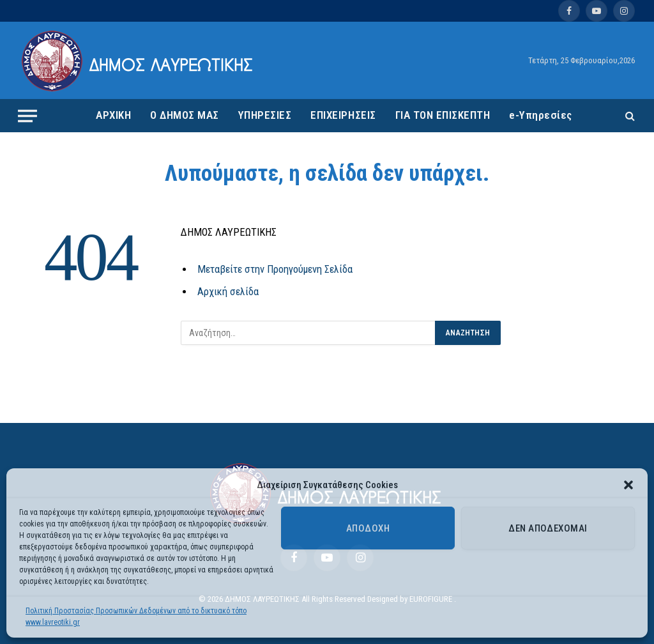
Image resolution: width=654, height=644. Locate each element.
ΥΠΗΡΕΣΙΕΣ (265, 115)
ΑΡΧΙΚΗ (113, 115)
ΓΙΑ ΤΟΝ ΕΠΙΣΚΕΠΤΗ (443, 115)
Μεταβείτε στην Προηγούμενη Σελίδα (275, 269)
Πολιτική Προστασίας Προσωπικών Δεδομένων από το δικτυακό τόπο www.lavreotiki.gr (136, 617)
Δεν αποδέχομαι (548, 528)
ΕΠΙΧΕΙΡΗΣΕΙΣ (343, 115)
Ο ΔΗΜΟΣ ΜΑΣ (185, 115)
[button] (628, 485)
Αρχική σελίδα (228, 292)
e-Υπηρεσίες (541, 115)
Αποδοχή (368, 528)
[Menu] (27, 116)
